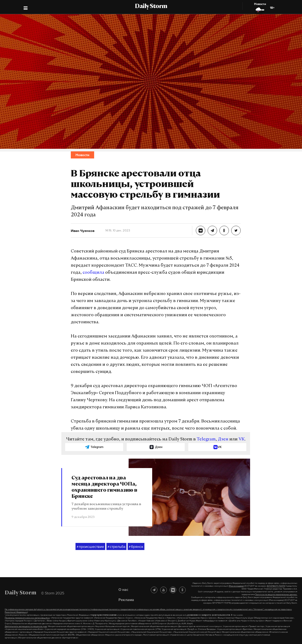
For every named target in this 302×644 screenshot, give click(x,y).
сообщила (93, 273)
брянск (136, 547)
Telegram (206, 439)
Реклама (126, 600)
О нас (123, 589)
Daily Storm (151, 7)
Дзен (223, 439)
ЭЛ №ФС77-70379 (276, 586)
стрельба (116, 547)
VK (242, 439)
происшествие (90, 547)
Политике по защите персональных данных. (276, 594)
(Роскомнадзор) (236, 586)
